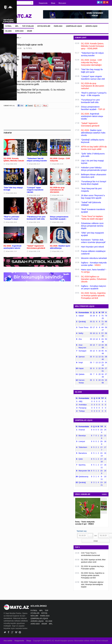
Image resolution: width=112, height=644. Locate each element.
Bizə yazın (62, 3)
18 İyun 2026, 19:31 (35, 222)
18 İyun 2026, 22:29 (35, 195)
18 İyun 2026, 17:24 (58, 251)
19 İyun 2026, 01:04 (58, 164)
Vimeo (16, 632)
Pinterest (107, 2)
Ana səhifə (8, 641)
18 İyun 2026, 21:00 (58, 195)
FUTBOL (9, 26)
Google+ (104, 2)
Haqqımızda (43, 3)
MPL (17, 26)
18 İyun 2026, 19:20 (58, 222)
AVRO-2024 (19, 31)
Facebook (101, 2)
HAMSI (104, 494)
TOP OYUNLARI (28, 26)
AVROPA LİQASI (91, 26)
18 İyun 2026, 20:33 (11, 222)
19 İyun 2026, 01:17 (35, 164)
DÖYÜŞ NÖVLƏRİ (44, 26)
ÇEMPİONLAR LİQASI (74, 26)
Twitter (98, 2)
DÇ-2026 (9, 31)
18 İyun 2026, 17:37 (11, 251)
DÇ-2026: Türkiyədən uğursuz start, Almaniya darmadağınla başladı (92, 584)
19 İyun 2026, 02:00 (11, 164)
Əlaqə (53, 3)
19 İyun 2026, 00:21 (11, 193)
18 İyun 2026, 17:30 (35, 251)
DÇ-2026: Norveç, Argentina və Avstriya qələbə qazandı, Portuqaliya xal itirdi (93, 575)
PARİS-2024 (58, 26)
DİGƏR (30, 31)
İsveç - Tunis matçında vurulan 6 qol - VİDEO (85, 523)
